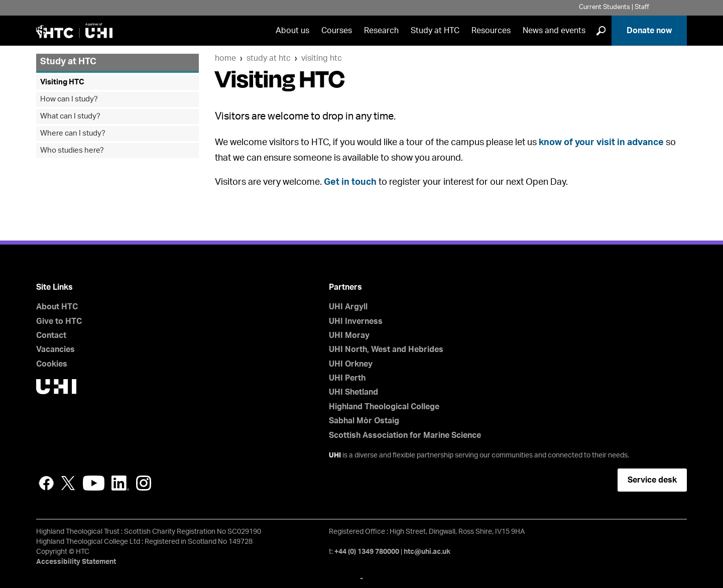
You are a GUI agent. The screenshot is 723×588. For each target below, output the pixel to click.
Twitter (68, 483)
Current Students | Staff (614, 7)
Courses (337, 31)
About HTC (57, 307)
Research (381, 31)
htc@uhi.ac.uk (427, 552)
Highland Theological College (384, 407)
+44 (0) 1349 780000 (367, 552)
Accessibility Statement (76, 562)
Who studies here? (72, 150)
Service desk (652, 480)
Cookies (52, 364)
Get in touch (350, 182)
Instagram (144, 483)
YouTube (94, 483)
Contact (51, 335)
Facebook (46, 483)
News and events (554, 31)
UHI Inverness (356, 321)
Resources (491, 31)
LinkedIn (120, 483)
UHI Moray (349, 335)
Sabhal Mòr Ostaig (364, 421)
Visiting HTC (322, 58)
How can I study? (69, 99)
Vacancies (55, 349)
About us (292, 31)
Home (225, 58)
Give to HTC (59, 321)
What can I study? (70, 116)
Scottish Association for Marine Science (405, 435)
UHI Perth (347, 378)
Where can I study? (73, 133)
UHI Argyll (348, 307)
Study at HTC (435, 31)
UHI (335, 455)
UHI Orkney (351, 364)
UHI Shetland (353, 392)
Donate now (649, 31)
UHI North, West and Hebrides (386, 349)
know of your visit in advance (601, 143)
